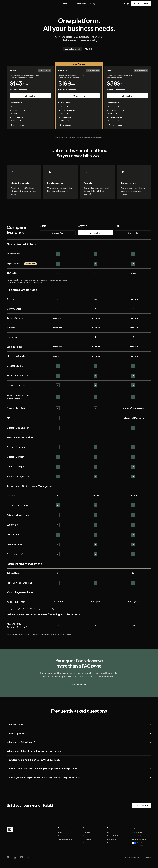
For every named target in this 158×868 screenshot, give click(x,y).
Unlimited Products (117, 107)
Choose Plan (30, 96)
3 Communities (116, 117)
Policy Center (137, 832)
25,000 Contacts (68, 110)
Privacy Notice (138, 836)
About (61, 832)
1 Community (18, 117)
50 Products (66, 107)
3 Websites (114, 114)
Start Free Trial (141, 4)
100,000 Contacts (117, 110)
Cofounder (81, 4)
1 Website (17, 114)
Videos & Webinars (115, 836)
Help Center (112, 839)
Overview (86, 832)
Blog (109, 832)
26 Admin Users (116, 121)
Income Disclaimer (139, 839)
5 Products (17, 107)
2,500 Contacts (19, 110)
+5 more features (17, 125)
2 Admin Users (18, 121)
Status (110, 843)
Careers (61, 836)
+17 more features (114, 125)
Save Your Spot (79, 685)
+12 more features (66, 125)
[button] (68, 4)
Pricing (92, 4)
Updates (86, 843)
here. (62, 609)
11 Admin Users (67, 121)
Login (127, 4)
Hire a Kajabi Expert (66, 839)
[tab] (73, 49)
